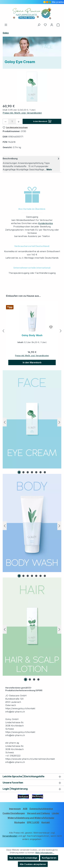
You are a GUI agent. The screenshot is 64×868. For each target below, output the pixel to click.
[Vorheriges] (3, 331)
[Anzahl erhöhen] (19, 121)
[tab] (31, 164)
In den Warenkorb (42, 121)
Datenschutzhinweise (41, 809)
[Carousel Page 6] (41, 472)
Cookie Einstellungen (14, 813)
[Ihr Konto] (52, 25)
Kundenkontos (46, 223)
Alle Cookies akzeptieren (33, 864)
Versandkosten (10, 836)
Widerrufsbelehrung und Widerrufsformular (31, 818)
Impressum (15, 809)
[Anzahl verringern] (5, 121)
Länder (56, 813)
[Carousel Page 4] (32, 472)
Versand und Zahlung (38, 813)
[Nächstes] (61, 331)
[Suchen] (39, 25)
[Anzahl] (12, 121)
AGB (25, 809)
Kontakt (46, 822)
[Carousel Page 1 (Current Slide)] (19, 472)
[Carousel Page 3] (28, 472)
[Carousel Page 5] (36, 472)
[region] (32, 86)
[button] (32, 195)
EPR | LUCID (33, 822)
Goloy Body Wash (32, 335)
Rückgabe (20, 822)
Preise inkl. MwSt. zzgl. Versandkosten (22, 113)
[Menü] (6, 25)
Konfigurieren (49, 858)
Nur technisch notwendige (23, 858)
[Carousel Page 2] (24, 472)
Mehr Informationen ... (45, 853)
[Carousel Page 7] (45, 472)
